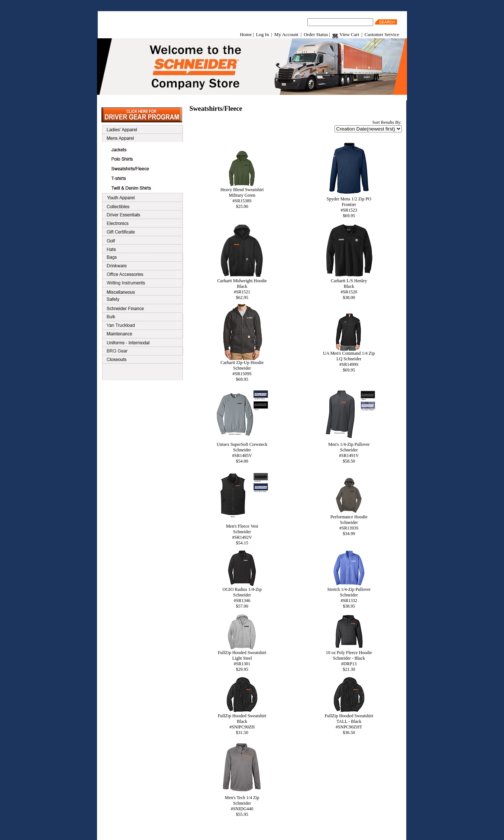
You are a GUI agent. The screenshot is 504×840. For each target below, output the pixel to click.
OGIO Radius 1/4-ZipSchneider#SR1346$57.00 (242, 596)
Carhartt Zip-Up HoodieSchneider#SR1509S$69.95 (242, 369)
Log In (263, 34)
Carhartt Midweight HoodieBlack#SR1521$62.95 (242, 287)
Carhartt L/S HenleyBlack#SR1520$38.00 (349, 287)
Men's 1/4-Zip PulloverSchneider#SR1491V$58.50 (349, 451)
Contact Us (276, 831)
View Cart (346, 34)
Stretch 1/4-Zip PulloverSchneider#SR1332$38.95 (349, 596)
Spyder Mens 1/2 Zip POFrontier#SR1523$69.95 (349, 205)
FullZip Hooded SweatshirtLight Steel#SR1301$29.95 (242, 659)
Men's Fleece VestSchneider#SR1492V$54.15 (242, 532)
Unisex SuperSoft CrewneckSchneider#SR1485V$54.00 (242, 451)
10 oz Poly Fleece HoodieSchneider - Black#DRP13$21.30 (349, 659)
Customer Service (382, 34)
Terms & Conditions (242, 831)
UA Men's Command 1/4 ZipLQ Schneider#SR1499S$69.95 (349, 360)
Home (246, 34)
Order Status (316, 34)
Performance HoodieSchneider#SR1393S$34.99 (349, 523)
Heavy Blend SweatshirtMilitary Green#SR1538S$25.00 (242, 196)
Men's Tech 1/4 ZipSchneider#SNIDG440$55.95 (242, 804)
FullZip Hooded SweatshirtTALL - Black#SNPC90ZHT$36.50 (349, 722)
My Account (286, 34)
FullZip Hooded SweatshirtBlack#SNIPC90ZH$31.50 (242, 722)
